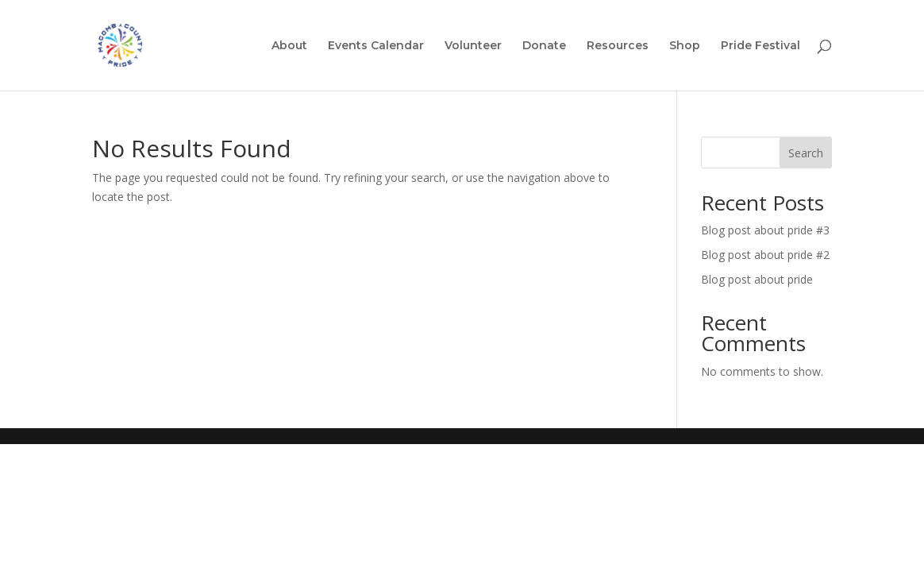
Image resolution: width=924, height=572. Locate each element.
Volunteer (473, 46)
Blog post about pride (757, 279)
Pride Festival (760, 46)
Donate (544, 46)
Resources (618, 46)
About (289, 46)
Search (806, 153)
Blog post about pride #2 (765, 255)
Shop (685, 46)
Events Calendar (376, 46)
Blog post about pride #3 (765, 230)
